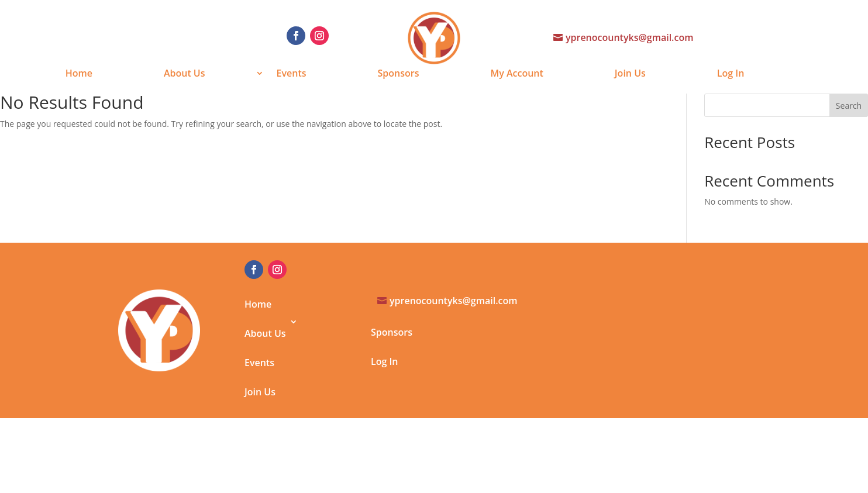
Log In (731, 74)
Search (849, 106)
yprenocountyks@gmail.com (630, 37)
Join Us (630, 74)
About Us (185, 74)
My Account (516, 74)
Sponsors (399, 74)
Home (79, 74)
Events (292, 74)
